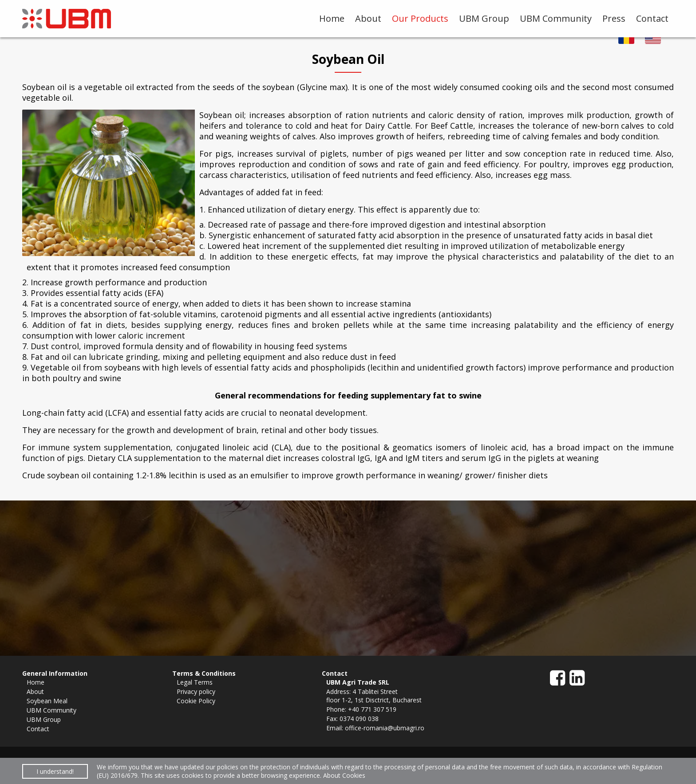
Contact (652, 18)
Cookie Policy (196, 701)
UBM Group (484, 18)
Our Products (420, 18)
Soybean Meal (47, 701)
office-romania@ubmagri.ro (385, 728)
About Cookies (344, 775)
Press (614, 18)
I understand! (55, 771)
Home (332, 18)
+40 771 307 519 (372, 709)
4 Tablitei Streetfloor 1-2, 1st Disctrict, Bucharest (374, 696)
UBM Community (556, 18)
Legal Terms (195, 682)
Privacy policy (196, 691)
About (368, 18)
